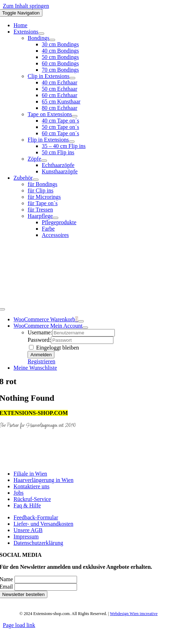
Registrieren (41, 361)
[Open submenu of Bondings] (52, 40)
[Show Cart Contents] (81, 321)
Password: (39, 340)
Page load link (19, 625)
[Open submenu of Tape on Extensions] (75, 116)
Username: (40, 332)
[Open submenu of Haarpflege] (55, 218)
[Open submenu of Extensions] (41, 34)
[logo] (89, 301)
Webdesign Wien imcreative (134, 614)
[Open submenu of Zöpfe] (44, 161)
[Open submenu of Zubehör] (36, 180)
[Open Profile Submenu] (85, 328)
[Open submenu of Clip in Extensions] (72, 78)
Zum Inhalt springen (26, 6)
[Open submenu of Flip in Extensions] (72, 142)
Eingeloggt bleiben (54, 348)
